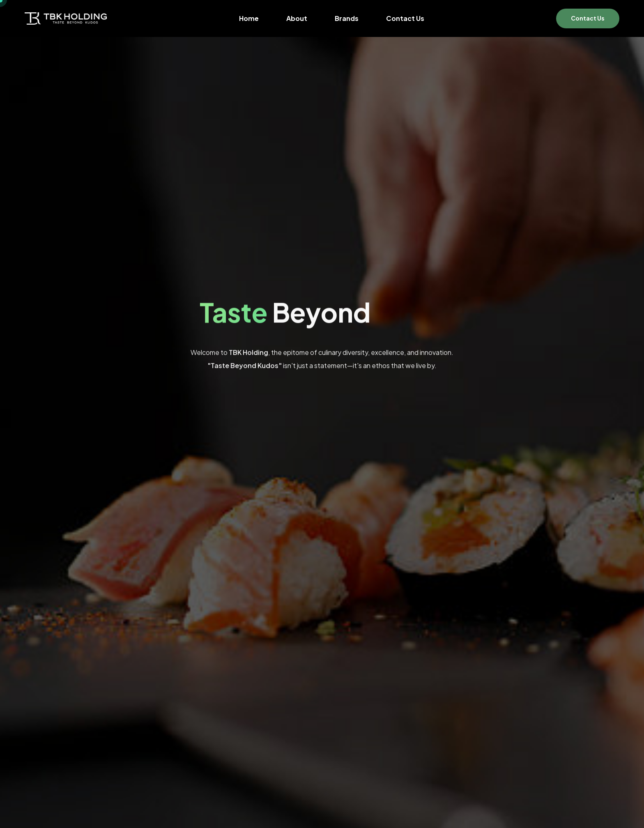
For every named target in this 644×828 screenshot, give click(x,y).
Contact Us (405, 18)
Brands (347, 18)
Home (249, 18)
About (297, 18)
